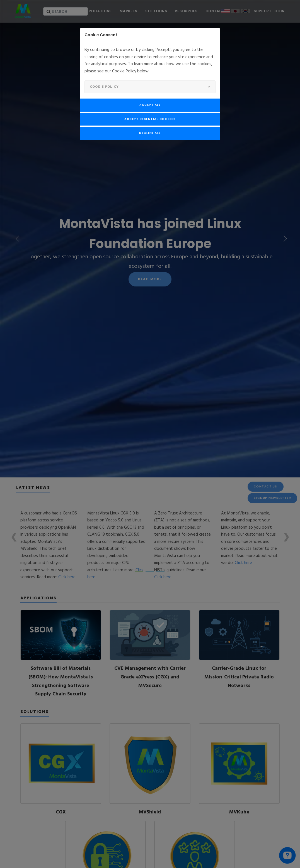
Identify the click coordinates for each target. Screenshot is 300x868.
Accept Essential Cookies (150, 119)
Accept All (150, 105)
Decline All (150, 133)
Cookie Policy (104, 87)
